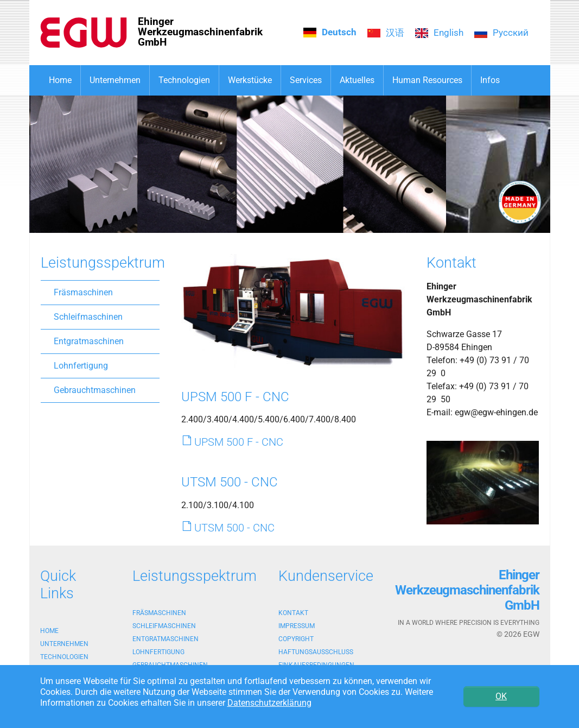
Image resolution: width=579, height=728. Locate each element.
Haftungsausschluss (316, 652)
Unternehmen (64, 644)
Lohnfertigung (81, 366)
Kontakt (293, 613)
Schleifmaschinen (88, 317)
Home (49, 631)
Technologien (64, 657)
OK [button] (501, 696)
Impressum (297, 626)
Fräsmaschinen (83, 292)
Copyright (296, 639)
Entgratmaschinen (89, 341)
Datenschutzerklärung (269, 703)
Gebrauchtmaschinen (95, 390)
